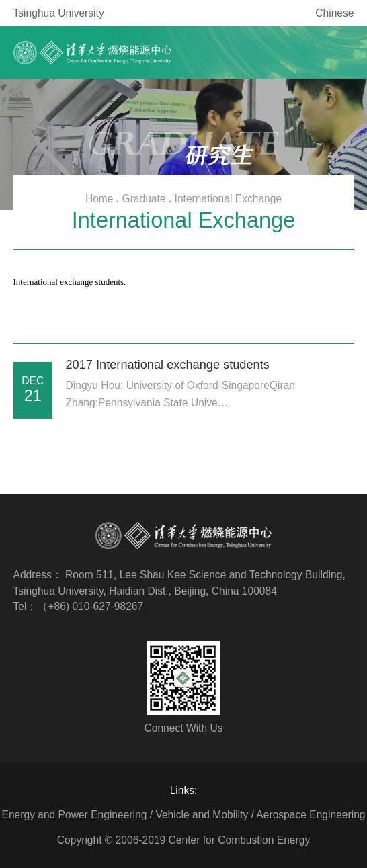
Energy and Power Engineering (75, 815)
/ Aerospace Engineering (309, 815)
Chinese (334, 13)
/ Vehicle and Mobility (199, 815)
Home (99, 199)
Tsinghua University (59, 13)
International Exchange (229, 199)
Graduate (144, 199)
